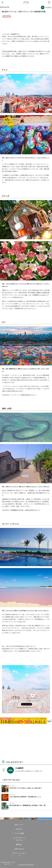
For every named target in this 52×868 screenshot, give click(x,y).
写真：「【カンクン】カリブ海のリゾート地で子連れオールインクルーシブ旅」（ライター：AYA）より (25, 611)
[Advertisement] (26, 742)
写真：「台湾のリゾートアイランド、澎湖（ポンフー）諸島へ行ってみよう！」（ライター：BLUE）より (26, 487)
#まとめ (7, 16)
